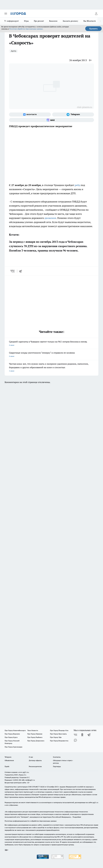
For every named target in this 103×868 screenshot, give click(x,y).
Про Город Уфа (56, 737)
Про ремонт (39, 21)
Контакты (57, 757)
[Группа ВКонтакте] (30, 115)
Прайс (7, 766)
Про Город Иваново (35, 734)
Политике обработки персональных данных (26, 29)
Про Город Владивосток (59, 741)
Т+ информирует (12, 21)
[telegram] (21, 271)
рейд (77, 185)
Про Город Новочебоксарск (15, 730)
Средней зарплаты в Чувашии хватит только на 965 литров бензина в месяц (51, 344)
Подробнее (77, 817)
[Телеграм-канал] (73, 115)
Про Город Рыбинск (35, 737)
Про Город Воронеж (12, 734)
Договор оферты (35, 760)
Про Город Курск (11, 737)
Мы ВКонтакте (90, 21)
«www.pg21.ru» (23, 772)
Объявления (9, 760)
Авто (13, 51)
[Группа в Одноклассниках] (82, 735)
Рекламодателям (35, 766)
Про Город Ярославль (58, 734)
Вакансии (53, 21)
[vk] (13, 271)
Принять (93, 29)
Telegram (8, 757)
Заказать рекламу (70, 21)
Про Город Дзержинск (36, 741)
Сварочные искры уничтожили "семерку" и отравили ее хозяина (51, 355)
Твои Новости (33, 730)
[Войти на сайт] (96, 14)
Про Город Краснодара (13, 747)
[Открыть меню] (6, 14)
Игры (26, 21)
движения (50, 218)
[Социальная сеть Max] (51, 120)
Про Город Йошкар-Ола (59, 730)
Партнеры (57, 766)
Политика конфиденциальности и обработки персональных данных (31, 821)
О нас (31, 757)
